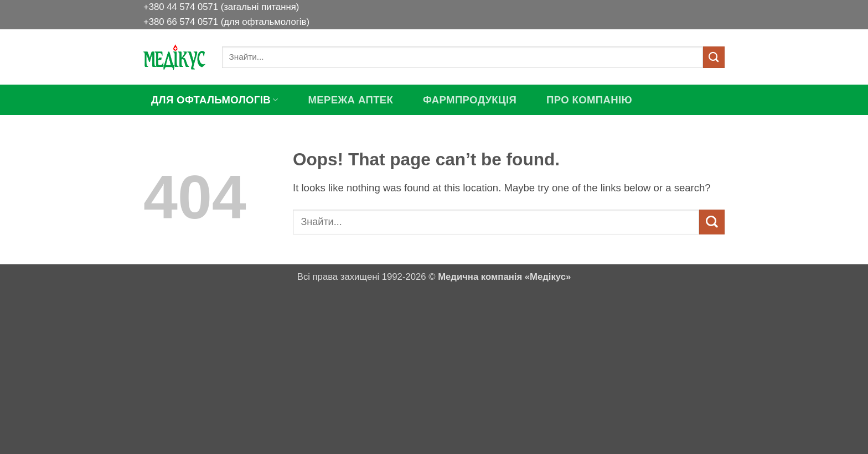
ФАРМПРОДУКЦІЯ (470, 100)
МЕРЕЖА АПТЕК (350, 100)
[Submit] (714, 57)
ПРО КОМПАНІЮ (589, 100)
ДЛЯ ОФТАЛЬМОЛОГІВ (215, 100)
